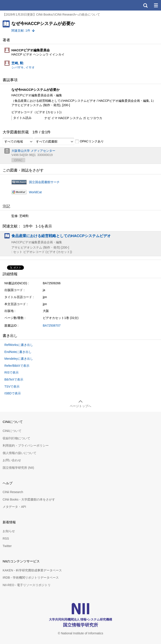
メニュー (156, 5)
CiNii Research (13, 492)
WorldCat (35, 192)
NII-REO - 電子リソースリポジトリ (27, 585)
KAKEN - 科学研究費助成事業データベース (32, 570)
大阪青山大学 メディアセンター (33, 151)
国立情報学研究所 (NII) (18, 468)
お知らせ (9, 531)
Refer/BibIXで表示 (17, 366)
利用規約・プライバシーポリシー (26, 445)
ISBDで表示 (13, 393)
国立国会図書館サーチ (44, 182)
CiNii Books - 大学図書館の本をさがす (29, 499)
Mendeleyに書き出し (19, 359)
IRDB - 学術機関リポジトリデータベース (31, 578)
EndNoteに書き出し (18, 352)
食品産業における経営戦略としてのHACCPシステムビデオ (61, 236)
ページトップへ (80, 406)
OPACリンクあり (89, 141)
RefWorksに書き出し (19, 345)
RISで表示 (12, 372)
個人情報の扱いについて (20, 453)
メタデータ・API (14, 507)
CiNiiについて (12, 431)
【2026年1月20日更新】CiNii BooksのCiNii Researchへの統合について (51, 14)
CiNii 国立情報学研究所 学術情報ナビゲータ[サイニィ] (19, 5)
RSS (6, 538)
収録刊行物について (16, 438)
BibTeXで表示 (14, 379)
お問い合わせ (12, 460)
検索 (145, 5)
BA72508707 (52, 326)
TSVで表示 (12, 386)
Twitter (7, 546)
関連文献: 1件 (21, 30)
